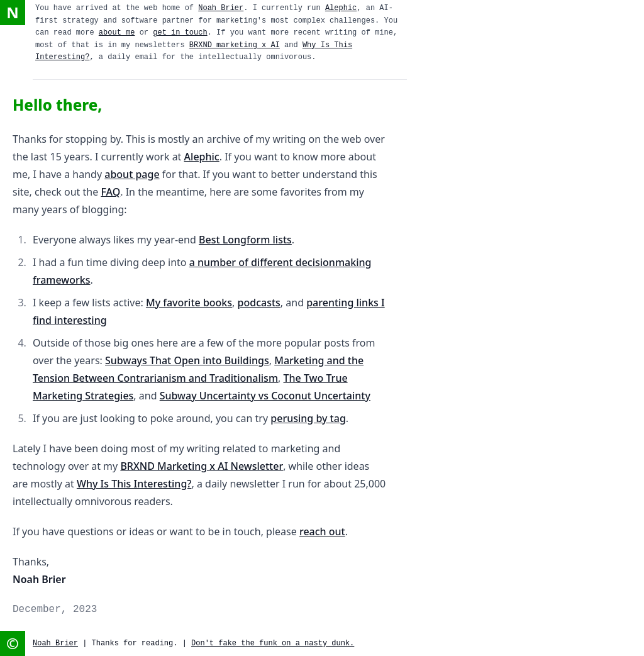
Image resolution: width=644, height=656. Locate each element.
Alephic (341, 8)
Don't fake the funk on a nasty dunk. (273, 643)
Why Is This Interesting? (134, 484)
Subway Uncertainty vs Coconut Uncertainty (265, 396)
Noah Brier (221, 8)
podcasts (259, 303)
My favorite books (189, 303)
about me (117, 33)
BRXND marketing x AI (235, 45)
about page (132, 174)
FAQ (110, 192)
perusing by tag (308, 418)
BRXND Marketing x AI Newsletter (202, 466)
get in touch (180, 33)
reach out (322, 531)
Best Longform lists (245, 240)
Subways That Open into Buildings (187, 360)
